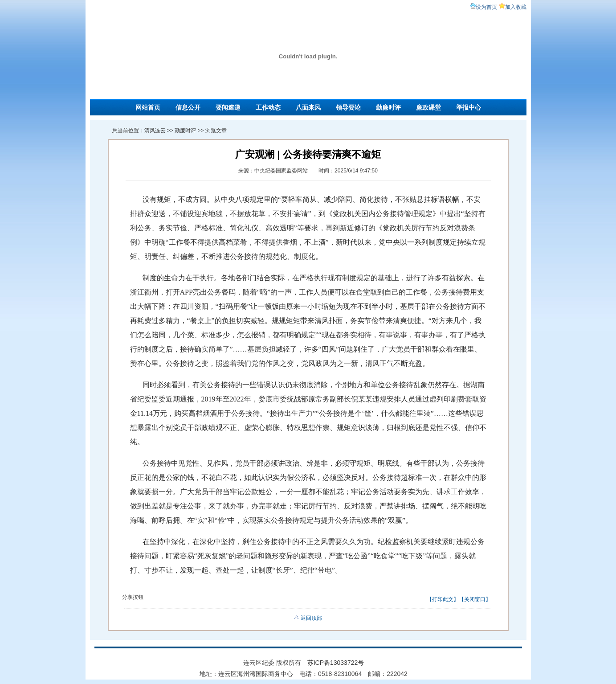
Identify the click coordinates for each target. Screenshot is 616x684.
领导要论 (348, 107)
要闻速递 (228, 107)
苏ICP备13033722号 (336, 663)
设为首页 (486, 7)
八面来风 (308, 107)
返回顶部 (308, 618)
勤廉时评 (388, 107)
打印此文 (443, 599)
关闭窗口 (475, 599)
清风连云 (155, 131)
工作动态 (268, 107)
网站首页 (148, 107)
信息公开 (188, 107)
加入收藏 (516, 7)
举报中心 (469, 107)
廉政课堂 (428, 107)
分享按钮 (133, 597)
